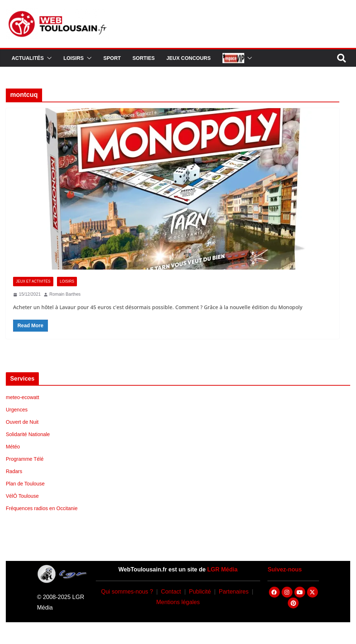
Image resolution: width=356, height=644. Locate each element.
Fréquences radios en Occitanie (42, 508)
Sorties (144, 58)
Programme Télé (25, 459)
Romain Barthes (65, 294)
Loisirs (74, 58)
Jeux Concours (188, 58)
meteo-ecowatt (22, 397)
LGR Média (222, 569)
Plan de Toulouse (25, 484)
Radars (14, 471)
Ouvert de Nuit (22, 422)
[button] (48, 58)
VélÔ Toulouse (22, 496)
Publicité (200, 592)
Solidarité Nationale (28, 434)
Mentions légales (178, 602)
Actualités (28, 58)
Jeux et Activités (33, 281)
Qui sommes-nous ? (127, 592)
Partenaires (234, 592)
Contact (171, 592)
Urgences (17, 410)
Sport (112, 58)
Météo (13, 447)
